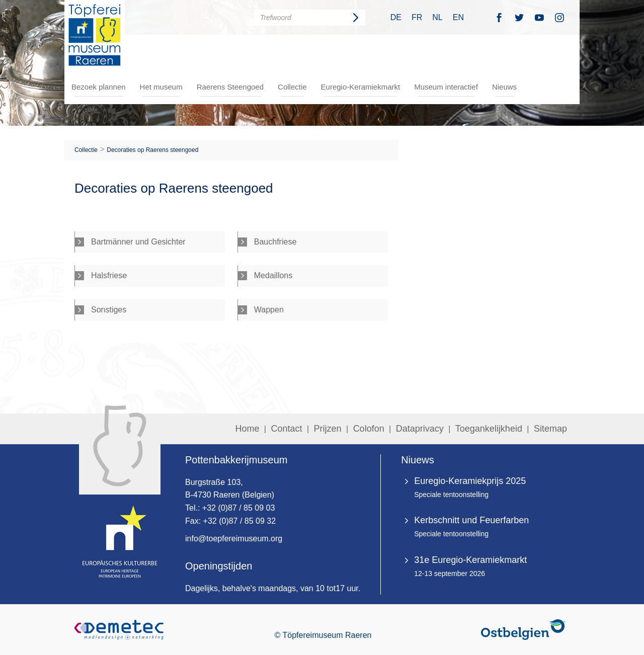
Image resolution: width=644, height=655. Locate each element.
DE (396, 17)
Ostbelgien (525, 630)
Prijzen (328, 429)
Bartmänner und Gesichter (138, 242)
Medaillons (273, 275)
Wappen (269, 310)
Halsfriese (109, 275)
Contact (286, 429)
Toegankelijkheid (489, 429)
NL (437, 17)
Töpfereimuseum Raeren (95, 35)
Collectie (292, 87)
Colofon (369, 429)
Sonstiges (109, 310)
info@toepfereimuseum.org (234, 539)
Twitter (519, 17)
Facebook (499, 17)
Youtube (539, 17)
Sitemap (550, 429)
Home (247, 429)
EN (458, 17)
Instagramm (559, 17)
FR (417, 17)
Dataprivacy (420, 429)
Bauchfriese (275, 242)
